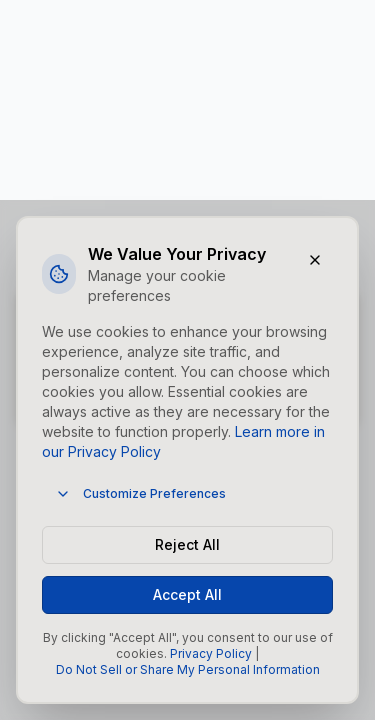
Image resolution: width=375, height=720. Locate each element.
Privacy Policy (211, 653)
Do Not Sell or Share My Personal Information (188, 669)
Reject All (187, 544)
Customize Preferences (140, 494)
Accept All (187, 594)
